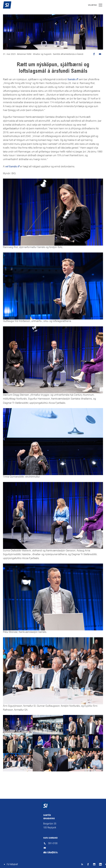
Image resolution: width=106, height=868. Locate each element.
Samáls (72, 79)
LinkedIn (100, 864)
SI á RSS (82, 864)
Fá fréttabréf (12, 864)
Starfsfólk (53, 852)
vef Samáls (11, 166)
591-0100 (53, 843)
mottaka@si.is (53, 848)
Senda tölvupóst (100, 54)
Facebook (88, 864)
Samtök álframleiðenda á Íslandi (68, 54)
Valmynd (102, 5)
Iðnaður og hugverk (42, 54)
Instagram (94, 864)
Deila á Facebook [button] (94, 54)
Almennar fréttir (24, 54)
